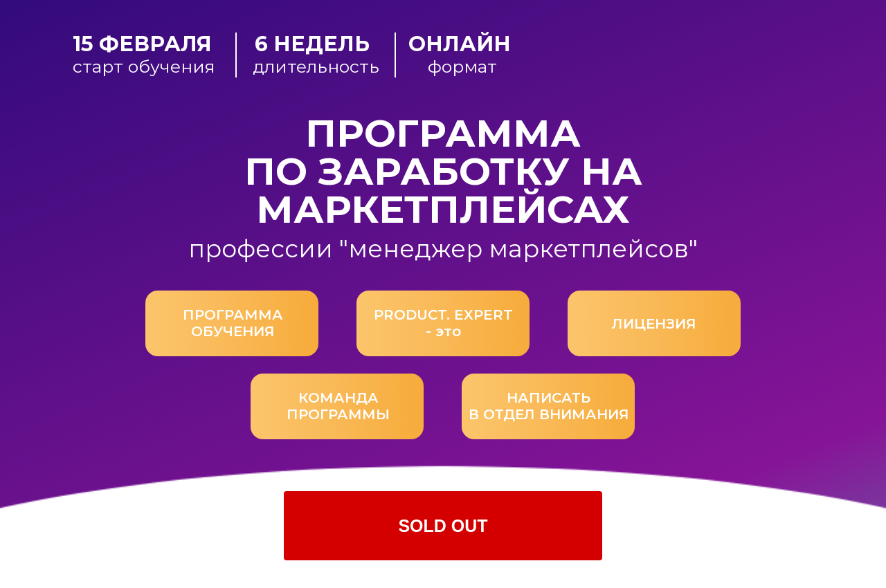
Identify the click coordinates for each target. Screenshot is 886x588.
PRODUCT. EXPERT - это (443, 323)
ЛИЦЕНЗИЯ (654, 324)
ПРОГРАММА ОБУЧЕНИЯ (233, 323)
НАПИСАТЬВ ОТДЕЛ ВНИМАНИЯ (549, 406)
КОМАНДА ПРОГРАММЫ (338, 406)
